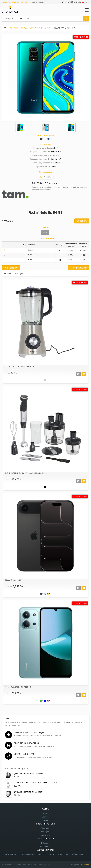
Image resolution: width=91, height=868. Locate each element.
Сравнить (76, 2)
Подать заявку (80, 268)
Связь (45, 820)
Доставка (45, 817)
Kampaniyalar (66, 2)
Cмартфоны (36, 28)
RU (85, 2)
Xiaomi (49, 28)
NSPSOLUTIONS (84, 865)
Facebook (47, 843)
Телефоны (45, 828)
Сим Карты (46, 835)
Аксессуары (46, 832)
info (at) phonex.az (76, 854)
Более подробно (45, 172)
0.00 (31, 250)
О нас (45, 813)
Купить (83, 221)
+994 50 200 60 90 (57, 854)
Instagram (47, 847)
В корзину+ (13, 268)
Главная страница (18, 28)
